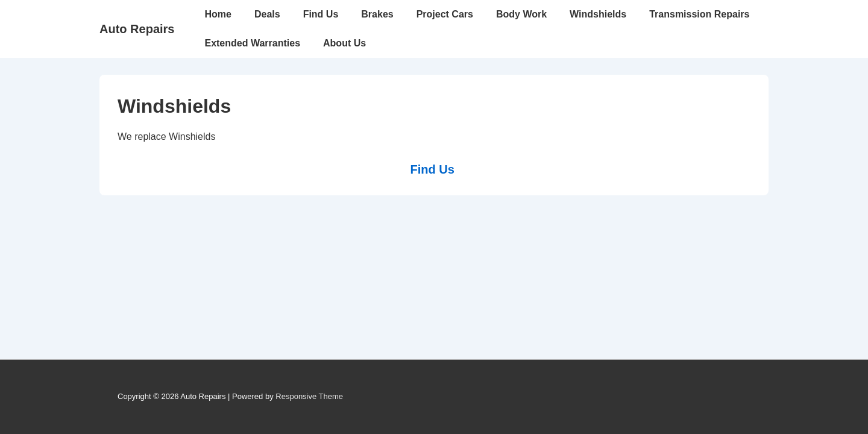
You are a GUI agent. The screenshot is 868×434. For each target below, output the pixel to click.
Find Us (321, 14)
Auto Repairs (137, 29)
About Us (344, 43)
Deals (267, 14)
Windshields (598, 14)
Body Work (521, 14)
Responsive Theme (309, 396)
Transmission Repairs (699, 14)
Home (218, 14)
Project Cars (445, 14)
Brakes (377, 14)
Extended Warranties (252, 43)
